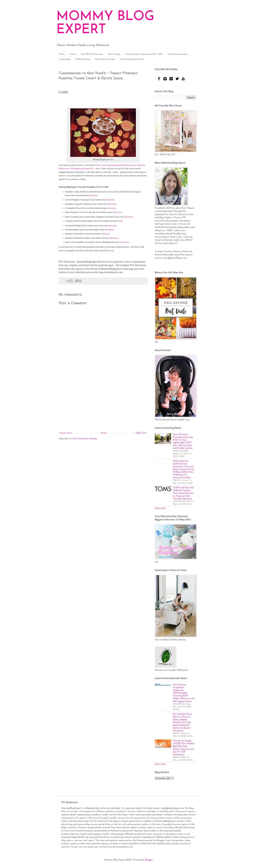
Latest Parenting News (178, 54)
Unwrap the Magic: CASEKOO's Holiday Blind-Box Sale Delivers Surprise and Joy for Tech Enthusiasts (184, 748)
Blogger (149, 860)
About (62, 54)
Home (104, 433)
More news (160, 508)
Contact (73, 54)
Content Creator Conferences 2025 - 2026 (144, 54)
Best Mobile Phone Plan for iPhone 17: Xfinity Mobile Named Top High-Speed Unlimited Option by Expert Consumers (182, 722)
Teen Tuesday (114, 54)
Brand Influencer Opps (105, 59)
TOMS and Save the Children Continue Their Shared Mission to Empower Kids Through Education (183, 493)
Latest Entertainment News (132, 59)
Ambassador (65, 59)
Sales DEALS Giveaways (92, 54)
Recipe (120, 221)
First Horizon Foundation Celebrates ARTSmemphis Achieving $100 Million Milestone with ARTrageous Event (184, 693)
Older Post (141, 433)
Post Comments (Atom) (85, 439)
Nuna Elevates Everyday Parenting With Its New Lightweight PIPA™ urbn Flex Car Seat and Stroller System (183, 441)
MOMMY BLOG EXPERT (105, 23)
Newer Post (66, 433)
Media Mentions (83, 59)
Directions (94, 195)
